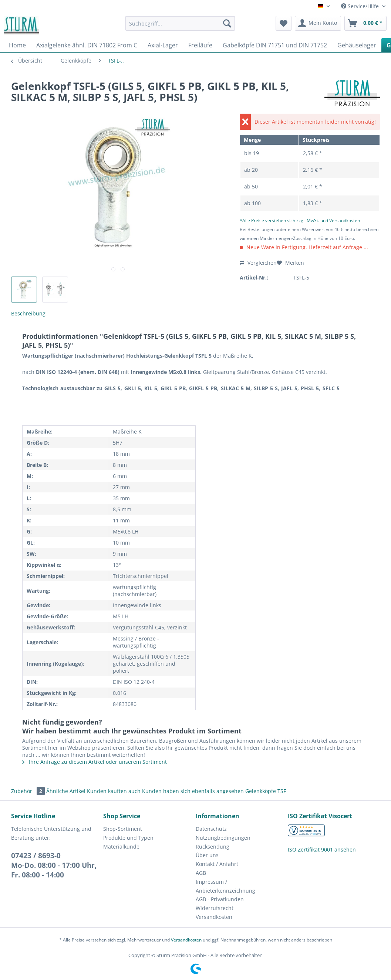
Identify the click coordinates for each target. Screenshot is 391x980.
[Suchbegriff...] (180, 23)
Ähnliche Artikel (66, 791)
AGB (201, 873)
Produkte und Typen (128, 838)
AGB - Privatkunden (220, 899)
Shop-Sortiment (123, 829)
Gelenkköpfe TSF (266, 791)
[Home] (17, 45)
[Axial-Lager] (163, 45)
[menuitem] (180, 27)
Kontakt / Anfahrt (217, 864)
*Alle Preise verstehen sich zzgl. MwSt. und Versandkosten (300, 220)
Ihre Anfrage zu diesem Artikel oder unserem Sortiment (95, 762)
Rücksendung (213, 847)
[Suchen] (227, 23)
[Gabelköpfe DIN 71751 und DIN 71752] (275, 45)
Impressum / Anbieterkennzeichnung (225, 886)
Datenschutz (211, 829)
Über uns (207, 855)
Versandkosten (214, 917)
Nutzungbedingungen (223, 838)
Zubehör (29, 791)
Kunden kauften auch (114, 791)
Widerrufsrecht (215, 908)
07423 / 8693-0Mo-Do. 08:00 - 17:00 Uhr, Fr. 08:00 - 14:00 (54, 865)
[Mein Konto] (318, 23)
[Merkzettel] (284, 23)
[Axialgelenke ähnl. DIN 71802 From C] (87, 45)
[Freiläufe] (200, 45)
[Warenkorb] (365, 23)
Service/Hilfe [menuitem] (361, 6)
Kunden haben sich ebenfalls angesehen (193, 791)
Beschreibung (28, 313)
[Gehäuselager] (357, 45)
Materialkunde (121, 847)
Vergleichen (258, 263)
